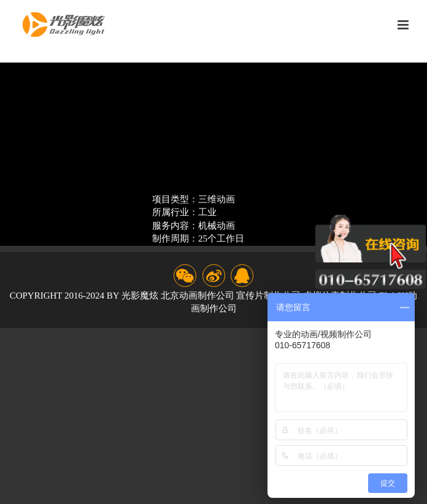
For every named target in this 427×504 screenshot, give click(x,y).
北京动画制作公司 (198, 296)
